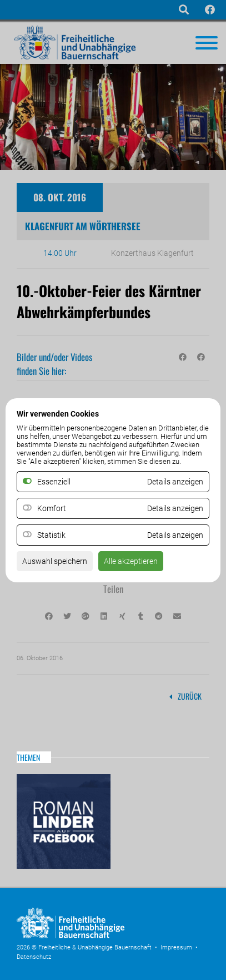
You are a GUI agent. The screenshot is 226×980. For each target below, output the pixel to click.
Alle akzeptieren (131, 561)
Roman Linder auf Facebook (64, 821)
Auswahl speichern (55, 561)
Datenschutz (34, 957)
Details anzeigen (175, 508)
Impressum (176, 947)
